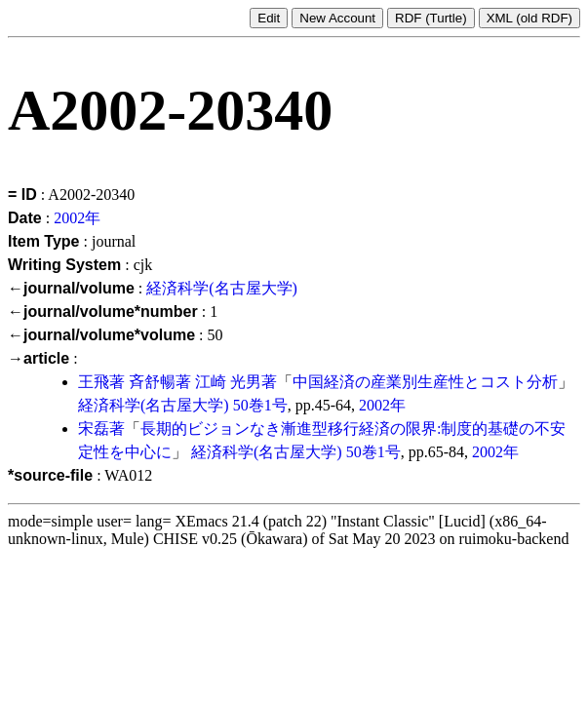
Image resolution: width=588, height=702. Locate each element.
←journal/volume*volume (101, 335)
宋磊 (94, 429)
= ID (22, 195)
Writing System (64, 265)
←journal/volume (71, 288)
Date (25, 218)
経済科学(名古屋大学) (222, 288)
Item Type (44, 241)
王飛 (94, 382)
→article (39, 358)
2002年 (77, 218)
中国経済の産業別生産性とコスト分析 (425, 382)
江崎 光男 (228, 382)
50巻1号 (260, 405)
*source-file (50, 475)
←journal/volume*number (103, 312)
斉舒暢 (152, 382)
